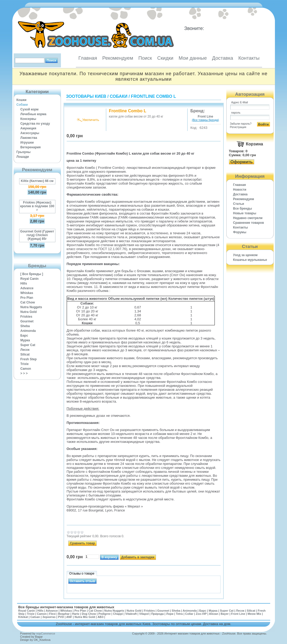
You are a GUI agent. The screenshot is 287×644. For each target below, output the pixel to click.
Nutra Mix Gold (85, 617)
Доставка (223, 58)
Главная (88, 58)
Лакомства (29, 138)
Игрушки (27, 143)
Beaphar (64, 614)
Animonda (28, 331)
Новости (240, 190)
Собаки (22, 105)
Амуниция (28, 128)
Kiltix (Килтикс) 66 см (37, 181)
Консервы (28, 119)
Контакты (249, 58)
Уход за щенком (245, 255)
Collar (189, 614)
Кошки (22, 100)
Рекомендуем (118, 58)
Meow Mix (254, 614)
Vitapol (144, 614)
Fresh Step (29, 359)
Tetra (179, 614)
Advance (27, 288)
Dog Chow (89, 614)
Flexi (52, 614)
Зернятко (49, 617)
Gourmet (27, 321)
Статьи (239, 204)
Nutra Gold (29, 312)
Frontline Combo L (154, 96)
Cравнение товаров (249, 223)
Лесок (25, 350)
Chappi (118, 614)
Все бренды (243, 209)
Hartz (76, 614)
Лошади (23, 157)
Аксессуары (30, 133)
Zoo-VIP (201, 614)
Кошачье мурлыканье (250, 260)
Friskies (26, 317)
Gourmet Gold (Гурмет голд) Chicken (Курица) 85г (37, 235)
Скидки (165, 58)
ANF (69, 617)
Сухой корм (30, 109)
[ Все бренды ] (32, 274)
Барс (24, 336)
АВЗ (100, 617)
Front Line (238, 614)
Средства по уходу (35, 124)
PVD (61, 617)
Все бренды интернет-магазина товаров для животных (66, 607)
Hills (24, 283)
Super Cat (28, 345)
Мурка (25, 340)
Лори (170, 614)
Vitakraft (131, 614)
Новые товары (245, 213)
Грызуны (24, 152)
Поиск (145, 58)
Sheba (25, 326)
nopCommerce (46, 633)
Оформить (242, 162)
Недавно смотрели (248, 218)
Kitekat (23, 617)
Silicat (25, 354)
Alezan (214, 614)
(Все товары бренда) (205, 120)
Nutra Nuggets (31, 307)
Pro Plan (27, 298)
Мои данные (193, 58)
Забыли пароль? (241, 124)
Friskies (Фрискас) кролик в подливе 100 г (37, 206)
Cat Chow (28, 302)
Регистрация (238, 127)
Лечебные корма (33, 114)
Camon (26, 369)
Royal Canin (30, 279)
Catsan (35, 617)
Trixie (25, 364)
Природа (158, 614)
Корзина (254, 144)
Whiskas (27, 293)
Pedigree (105, 614)
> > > (24, 373)
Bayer (225, 614)
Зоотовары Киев (86, 96)
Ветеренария (31, 147)
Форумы (240, 232)
